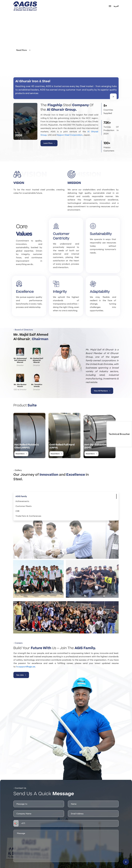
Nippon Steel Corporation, (70, 135)
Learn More (49, 143)
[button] (16, 823)
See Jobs (21, 675)
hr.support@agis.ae (26, 667)
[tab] (21, 496)
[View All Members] (66, 363)
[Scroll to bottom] (126, 862)
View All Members (102, 391)
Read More (23, 50)
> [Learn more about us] (113, 97)
